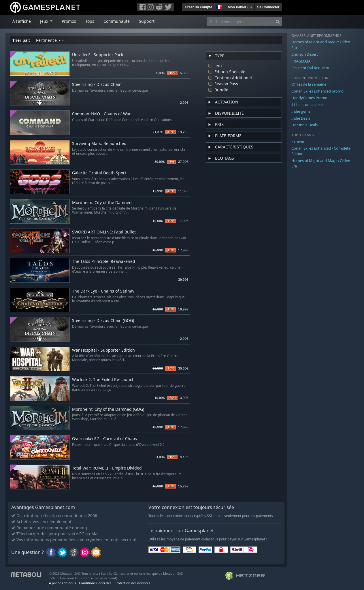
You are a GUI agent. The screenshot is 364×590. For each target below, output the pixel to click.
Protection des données (132, 583)
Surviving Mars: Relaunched (99, 144)
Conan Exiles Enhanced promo (317, 91)
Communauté (117, 21)
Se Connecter (268, 7)
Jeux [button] (45, 21)
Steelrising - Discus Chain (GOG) (103, 321)
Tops (90, 21)
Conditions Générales (95, 583)
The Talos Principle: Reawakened (104, 262)
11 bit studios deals (308, 105)
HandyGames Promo (309, 98)
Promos (69, 21)
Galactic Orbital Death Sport (99, 173)
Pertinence (50, 40)
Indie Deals (301, 118)
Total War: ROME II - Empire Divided (107, 468)
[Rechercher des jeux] (240, 21)
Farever (298, 141)
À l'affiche (22, 21)
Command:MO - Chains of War (101, 114)
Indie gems (301, 111)
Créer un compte (198, 7)
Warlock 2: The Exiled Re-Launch (103, 380)
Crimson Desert (305, 54)
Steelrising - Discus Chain (97, 85)
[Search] (278, 21)
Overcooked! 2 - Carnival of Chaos (104, 439)
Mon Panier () (240, 7)
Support (147, 21)
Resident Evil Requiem (310, 68)
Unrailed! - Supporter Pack (98, 55)
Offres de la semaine (309, 84)
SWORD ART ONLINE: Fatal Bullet (104, 232)
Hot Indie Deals (304, 125)
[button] (218, 6)
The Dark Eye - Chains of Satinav (103, 291)
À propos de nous (62, 583)
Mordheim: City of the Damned (102, 203)
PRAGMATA (301, 61)
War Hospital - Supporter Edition (103, 350)
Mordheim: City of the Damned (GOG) (108, 409)
